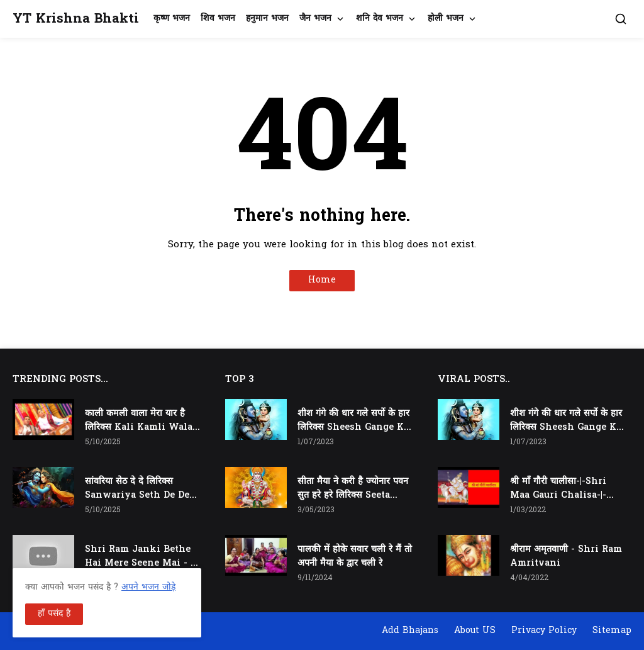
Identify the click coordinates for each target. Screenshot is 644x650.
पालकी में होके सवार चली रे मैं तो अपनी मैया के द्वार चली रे (355, 557)
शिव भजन (218, 19)
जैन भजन (315, 19)
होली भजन (446, 19)
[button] (621, 19)
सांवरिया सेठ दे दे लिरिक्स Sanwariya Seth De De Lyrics (137, 489)
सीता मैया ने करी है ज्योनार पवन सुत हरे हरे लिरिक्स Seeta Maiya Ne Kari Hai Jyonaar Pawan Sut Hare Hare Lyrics (353, 489)
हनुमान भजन (267, 19)
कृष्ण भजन (172, 19)
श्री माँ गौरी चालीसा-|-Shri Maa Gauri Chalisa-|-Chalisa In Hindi (558, 489)
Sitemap (612, 631)
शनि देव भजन (380, 19)
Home (322, 280)
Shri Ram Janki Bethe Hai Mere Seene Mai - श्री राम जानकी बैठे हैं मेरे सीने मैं (142, 557)
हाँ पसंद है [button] (54, 614)
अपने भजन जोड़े (148, 587)
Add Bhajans (410, 631)
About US (475, 631)
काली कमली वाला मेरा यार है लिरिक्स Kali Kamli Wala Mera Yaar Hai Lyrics (139, 421)
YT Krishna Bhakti (76, 19)
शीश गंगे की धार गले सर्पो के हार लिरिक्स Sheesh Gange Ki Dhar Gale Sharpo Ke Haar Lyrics (353, 421)
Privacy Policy (544, 631)
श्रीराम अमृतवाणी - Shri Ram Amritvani (566, 557)
